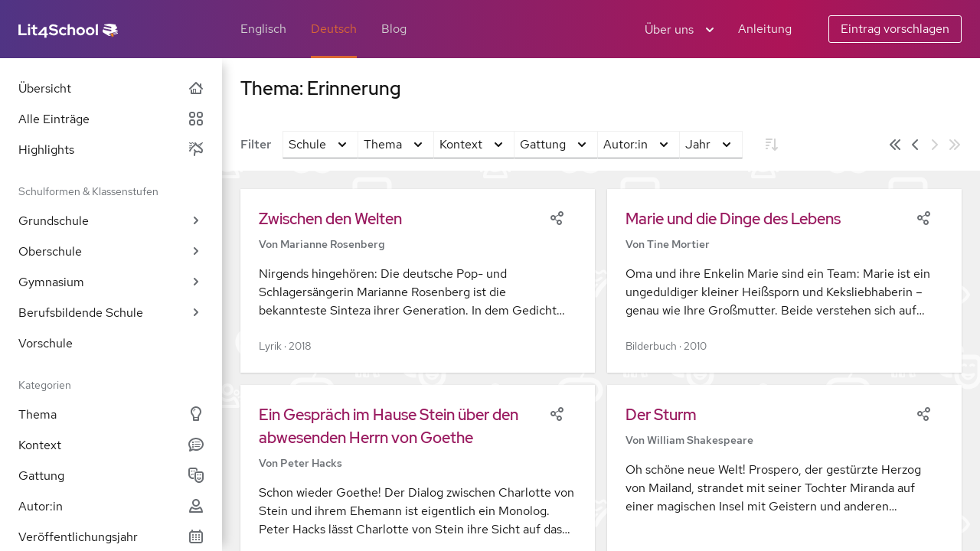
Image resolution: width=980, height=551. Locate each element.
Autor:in (111, 506)
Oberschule (111, 251)
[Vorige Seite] (915, 145)
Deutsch (334, 29)
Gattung (111, 476)
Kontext (111, 445)
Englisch (263, 29)
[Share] (557, 217)
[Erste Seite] (895, 145)
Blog (394, 29)
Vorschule (46, 343)
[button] (418, 281)
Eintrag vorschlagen (895, 29)
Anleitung (765, 29)
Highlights (111, 150)
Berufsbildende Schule (111, 313)
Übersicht (111, 88)
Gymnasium (111, 282)
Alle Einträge (111, 119)
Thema (111, 414)
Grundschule (111, 221)
